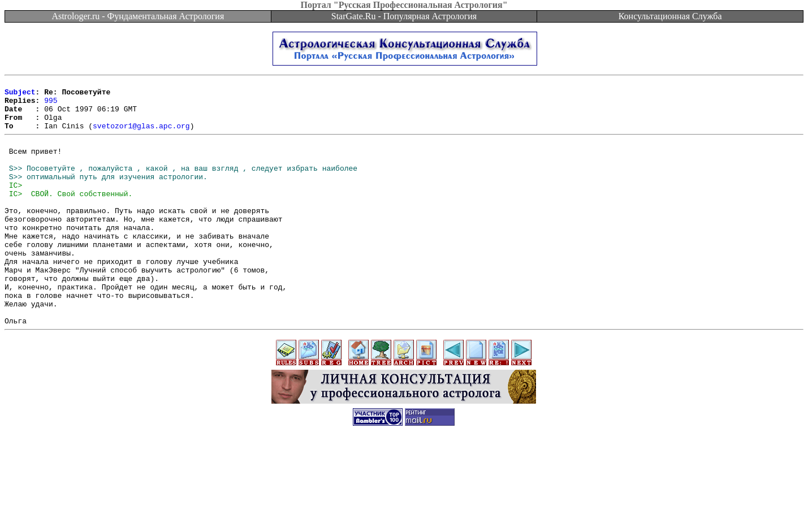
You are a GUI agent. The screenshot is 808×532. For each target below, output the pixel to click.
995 (51, 105)
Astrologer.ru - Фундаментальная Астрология (138, 16)
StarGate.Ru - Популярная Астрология (404, 16)
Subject (20, 95)
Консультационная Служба (670, 16)
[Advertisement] (404, 507)
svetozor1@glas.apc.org (141, 136)
